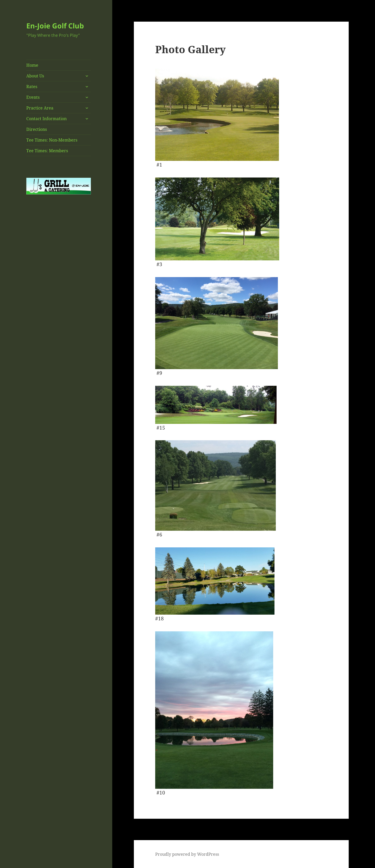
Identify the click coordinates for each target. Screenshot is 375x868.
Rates (32, 87)
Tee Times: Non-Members (52, 140)
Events (33, 97)
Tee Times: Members (47, 151)
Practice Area (40, 108)
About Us (35, 76)
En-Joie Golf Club (55, 26)
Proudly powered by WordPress (187, 854)
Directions (37, 129)
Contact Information (46, 119)
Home (32, 65)
